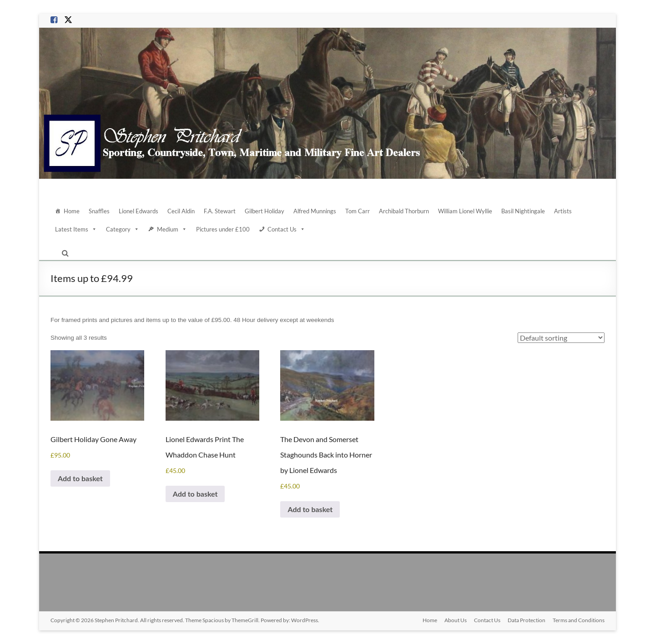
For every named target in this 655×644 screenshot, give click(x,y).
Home (72, 211)
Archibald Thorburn (404, 211)
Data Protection (527, 620)
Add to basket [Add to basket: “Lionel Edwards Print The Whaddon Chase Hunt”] (195, 494)
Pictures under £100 (223, 229)
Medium (172, 229)
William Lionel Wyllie (465, 211)
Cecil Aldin (181, 211)
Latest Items (76, 229)
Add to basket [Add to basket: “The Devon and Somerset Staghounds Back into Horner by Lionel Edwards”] (310, 509)
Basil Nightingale (523, 211)
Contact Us (286, 229)
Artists (563, 211)
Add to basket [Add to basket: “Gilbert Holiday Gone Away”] (80, 478)
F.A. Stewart (220, 211)
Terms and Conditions (579, 620)
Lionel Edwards (139, 211)
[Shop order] (561, 338)
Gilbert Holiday (265, 211)
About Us (456, 620)
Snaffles (99, 211)
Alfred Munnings (315, 211)
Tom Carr (358, 211)
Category (123, 229)
